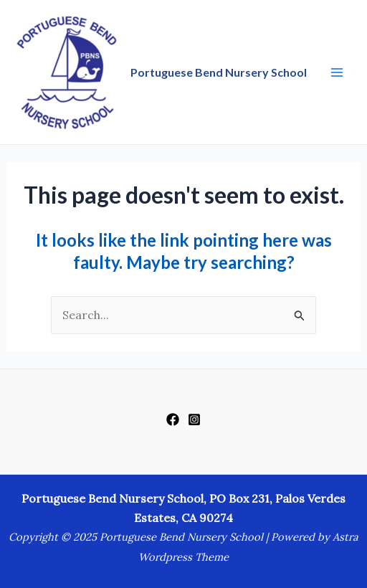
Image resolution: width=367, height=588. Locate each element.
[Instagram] (194, 419)
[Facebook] (173, 419)
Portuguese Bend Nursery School (219, 72)
